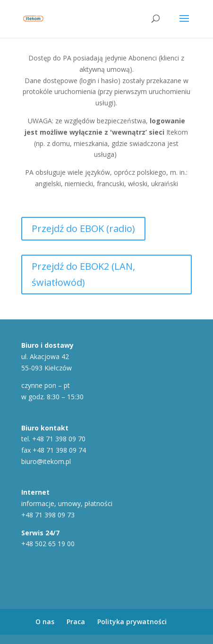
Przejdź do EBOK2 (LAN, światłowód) (83, 274)
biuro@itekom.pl (46, 461)
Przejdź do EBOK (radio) (83, 228)
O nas (45, 622)
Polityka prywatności (132, 622)
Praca (76, 622)
